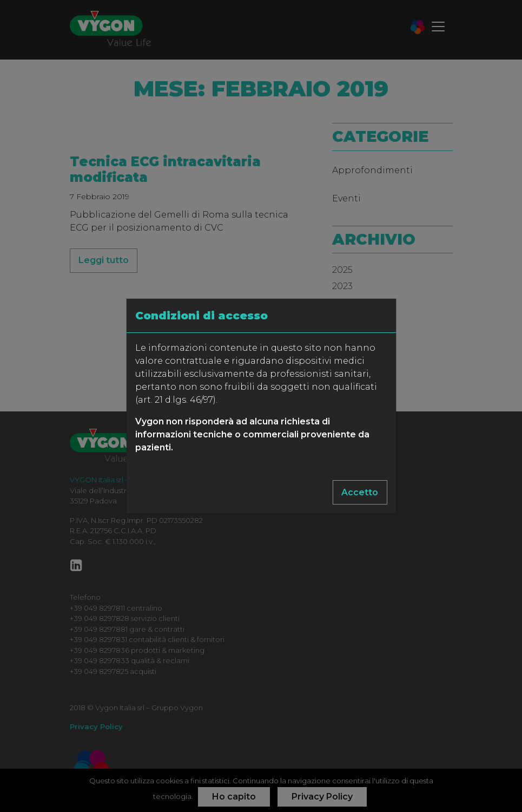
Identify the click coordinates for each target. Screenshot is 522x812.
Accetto (360, 492)
